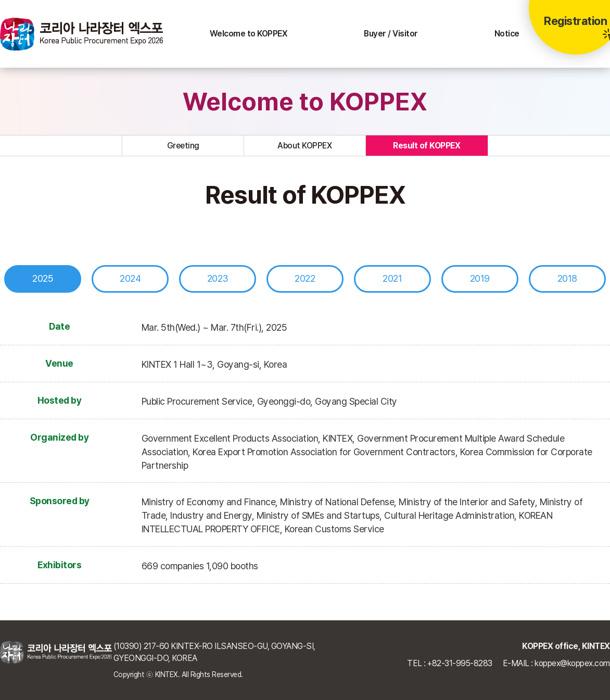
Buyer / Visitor (391, 34)
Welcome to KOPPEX (249, 34)
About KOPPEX (304, 146)
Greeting (183, 146)
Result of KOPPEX (427, 146)
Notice (507, 34)
